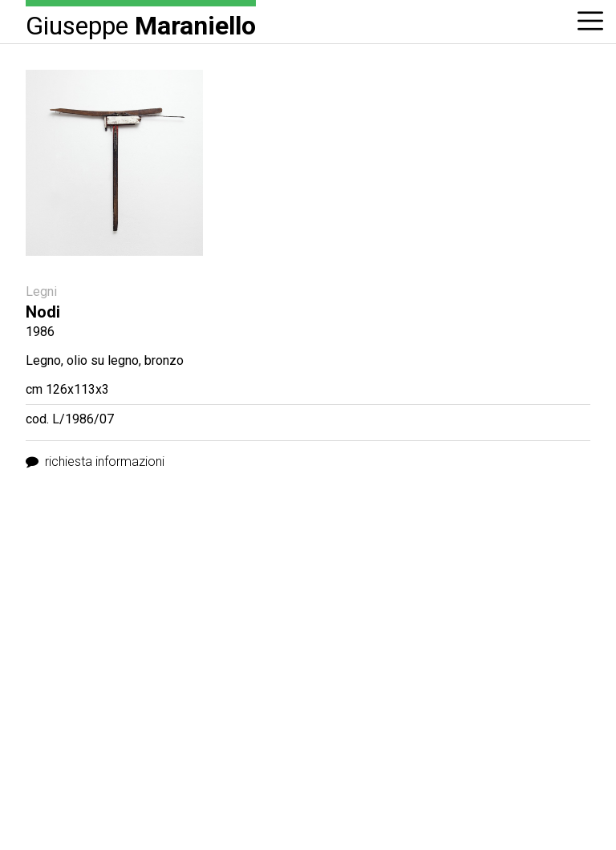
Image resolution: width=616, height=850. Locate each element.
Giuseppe (141, 24)
